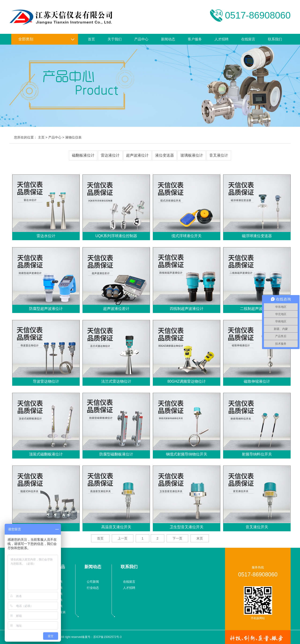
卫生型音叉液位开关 (187, 527)
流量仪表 (56, 582)
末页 (200, 538)
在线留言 (248, 39)
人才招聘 (221, 39)
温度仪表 (56, 594)
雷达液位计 (110, 155)
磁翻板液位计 (83, 155)
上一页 (123, 538)
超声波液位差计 (116, 309)
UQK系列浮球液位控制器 (116, 236)
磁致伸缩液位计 (257, 381)
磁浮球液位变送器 (257, 236)
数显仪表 (56, 600)
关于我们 (115, 39)
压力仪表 (56, 588)
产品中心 (141, 39)
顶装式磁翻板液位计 (46, 454)
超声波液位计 (137, 155)
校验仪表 (56, 606)
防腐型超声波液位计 (46, 309)
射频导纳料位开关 (257, 454)
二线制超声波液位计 (257, 309)
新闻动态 (168, 39)
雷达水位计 (46, 236)
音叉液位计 (219, 155)
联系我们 (275, 39)
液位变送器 (165, 155)
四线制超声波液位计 (187, 309)
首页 (91, 39)
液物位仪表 (73, 137)
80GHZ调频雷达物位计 (187, 381)
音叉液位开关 (257, 527)
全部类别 (46, 39)
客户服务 (195, 39)
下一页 (177, 538)
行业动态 (93, 588)
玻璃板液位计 (192, 155)
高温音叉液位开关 (116, 527)
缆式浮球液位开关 (187, 236)
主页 (41, 137)
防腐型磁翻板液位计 (116, 454)
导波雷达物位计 (46, 381)
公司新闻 (93, 582)
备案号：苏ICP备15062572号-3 (102, 637)
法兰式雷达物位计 (116, 381)
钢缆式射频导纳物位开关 (187, 454)
